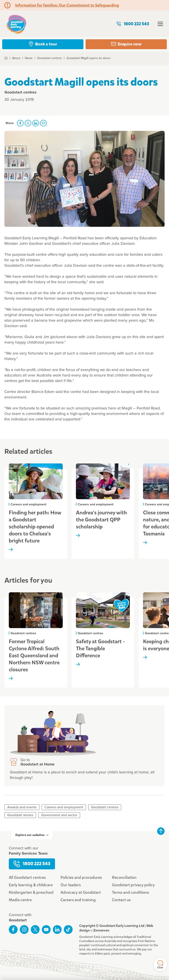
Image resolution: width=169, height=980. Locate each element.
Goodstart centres (105, 807)
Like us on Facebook (13, 930)
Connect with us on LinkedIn (57, 930)
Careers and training (78, 900)
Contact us (121, 900)
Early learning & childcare (31, 885)
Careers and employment (64, 807)
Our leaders (71, 885)
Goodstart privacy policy (133, 885)
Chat (160, 965)
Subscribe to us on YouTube (46, 930)
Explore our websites (32, 835)
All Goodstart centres (27, 877)
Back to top (161, 831)
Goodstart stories (20, 815)
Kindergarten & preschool (31, 892)
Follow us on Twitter (35, 930)
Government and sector (59, 815)
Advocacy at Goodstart (81, 892)
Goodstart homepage (17, 24)
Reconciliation (124, 877)
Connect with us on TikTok (68, 930)
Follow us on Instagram (24, 930)
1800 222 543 (133, 24)
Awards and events (22, 807)
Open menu (160, 24)
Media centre (20, 900)
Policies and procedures (81, 877)
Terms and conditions (130, 892)
